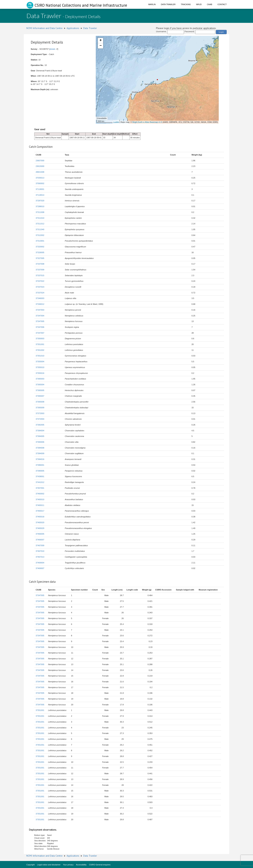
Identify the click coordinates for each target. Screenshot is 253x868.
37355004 (40, 362)
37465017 (40, 511)
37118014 (40, 195)
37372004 (40, 419)
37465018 (40, 517)
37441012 (40, 482)
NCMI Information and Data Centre (44, 28)
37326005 (40, 252)
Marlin (152, 4)
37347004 (40, 316)
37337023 (40, 287)
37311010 (40, 218)
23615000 (40, 166)
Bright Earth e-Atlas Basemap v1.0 (147, 122)
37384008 (40, 448)
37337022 (40, 281)
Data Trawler (168, 4)
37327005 (40, 258)
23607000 (40, 161)
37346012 (40, 304)
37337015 (40, 275)
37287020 (40, 201)
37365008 (40, 402)
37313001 (40, 241)
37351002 (40, 350)
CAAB (210, 4)
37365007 (40, 396)
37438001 (40, 476)
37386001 (40, 465)
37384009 (40, 453)
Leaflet (116, 122)
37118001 (40, 189)
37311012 (40, 224)
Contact (222, 4)
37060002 (40, 183)
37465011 (40, 505)
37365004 (40, 385)
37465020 (40, 522)
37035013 (40, 178)
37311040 (40, 229)
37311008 (40, 212)
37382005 (40, 425)
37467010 (40, 551)
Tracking (186, 4)
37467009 (40, 545)
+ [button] (101, 41)
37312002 (40, 235)
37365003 (40, 379)
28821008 (40, 172)
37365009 (40, 408)
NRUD (199, 4)
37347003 (40, 310)
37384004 (40, 431)
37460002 (40, 494)
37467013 (40, 557)
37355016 (40, 373)
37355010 (40, 367)
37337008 (40, 264)
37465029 (40, 528)
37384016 (40, 459)
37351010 (40, 356)
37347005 (40, 321)
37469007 (40, 568)
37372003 (40, 413)
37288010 (40, 206)
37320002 (40, 247)
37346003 (40, 298)
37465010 (40, 499)
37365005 (40, 390)
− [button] (101, 46)
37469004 (40, 563)
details (53, 49)
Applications (73, 28)
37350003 (40, 339)
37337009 (40, 270)
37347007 (40, 333)
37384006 (40, 442)
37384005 (40, 436)
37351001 (40, 344)
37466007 (40, 540)
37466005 (40, 534)
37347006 (40, 327)
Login (221, 32)
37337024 (40, 293)
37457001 (40, 488)
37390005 (40, 471)
